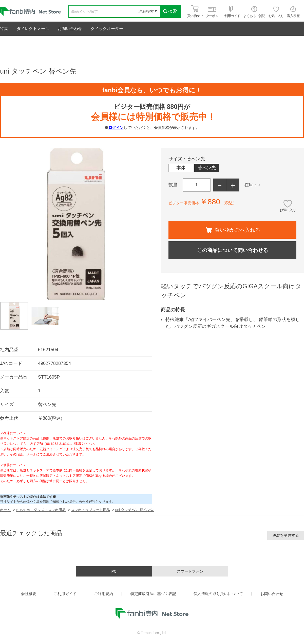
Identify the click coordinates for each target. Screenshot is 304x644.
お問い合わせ (70, 29)
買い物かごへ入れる (233, 230)
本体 (181, 168)
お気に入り (288, 210)
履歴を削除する (286, 535)
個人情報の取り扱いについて (218, 594)
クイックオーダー (107, 29)
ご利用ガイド (65, 594)
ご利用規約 (103, 594)
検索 (170, 11)
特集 (4, 29)
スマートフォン (190, 571)
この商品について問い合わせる (233, 250)
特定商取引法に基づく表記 (153, 594)
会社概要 (29, 594)
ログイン (116, 128)
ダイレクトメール (33, 29)
